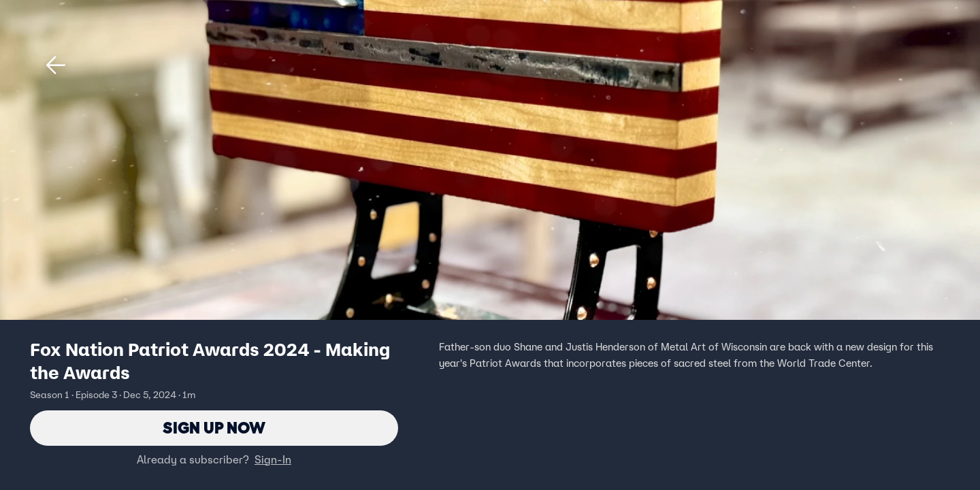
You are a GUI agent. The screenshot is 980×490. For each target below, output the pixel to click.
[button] (56, 65)
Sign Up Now (214, 428)
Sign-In (273, 459)
